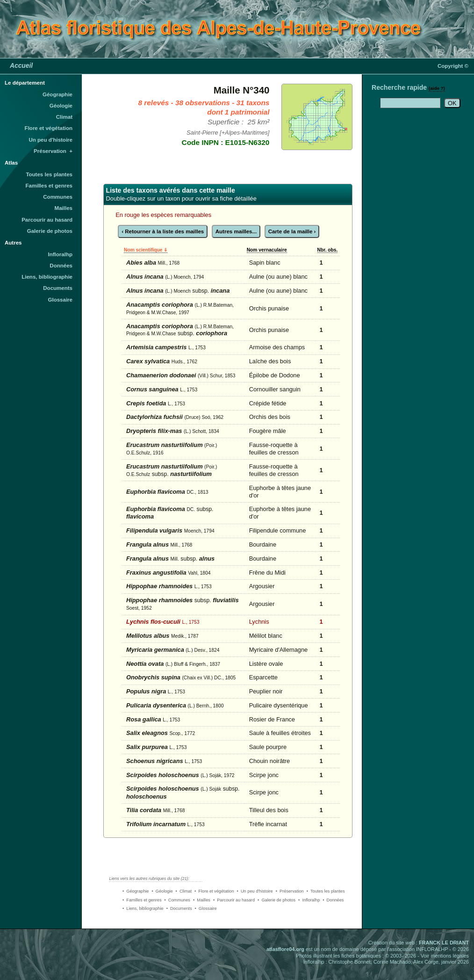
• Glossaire (206, 908)
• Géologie (162, 891)
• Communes (177, 900)
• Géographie (136, 891)
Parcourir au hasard (47, 220)
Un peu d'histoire (50, 140)
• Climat (184, 891)
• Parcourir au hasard (234, 900)
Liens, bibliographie (47, 277)
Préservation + (53, 151)
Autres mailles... (236, 231)
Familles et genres (49, 186)
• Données (333, 900)
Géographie (57, 94)
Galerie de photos (50, 231)
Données (61, 266)
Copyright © (453, 66)
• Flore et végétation (214, 891)
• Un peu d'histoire (255, 891)
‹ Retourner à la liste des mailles (163, 231)
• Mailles (202, 900)
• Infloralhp (309, 900)
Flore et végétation (49, 128)
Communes (58, 197)
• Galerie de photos (276, 900)
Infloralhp (60, 254)
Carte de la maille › (292, 231)
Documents (58, 288)
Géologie (61, 106)
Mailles (64, 208)
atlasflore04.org (285, 949)
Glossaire (61, 300)
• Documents (179, 908)
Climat (64, 117)
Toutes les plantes (49, 174)
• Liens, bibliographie (143, 908)
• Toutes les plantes (326, 891)
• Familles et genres (142, 900)
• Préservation (290, 891)
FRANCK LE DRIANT (444, 943)
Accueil (21, 65)
